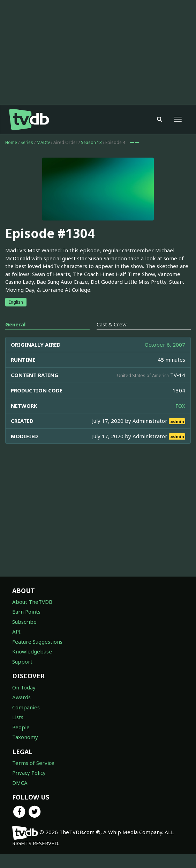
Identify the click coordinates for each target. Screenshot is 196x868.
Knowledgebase (32, 651)
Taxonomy (25, 737)
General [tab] (15, 324)
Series (27, 142)
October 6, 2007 (165, 345)
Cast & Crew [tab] (112, 324)
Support (22, 661)
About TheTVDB (32, 602)
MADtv (43, 142)
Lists (18, 717)
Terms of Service (33, 763)
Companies (26, 707)
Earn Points (26, 612)
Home (11, 142)
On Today (24, 687)
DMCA (20, 783)
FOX (180, 406)
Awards (21, 697)
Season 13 (91, 142)
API (16, 631)
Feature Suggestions (37, 642)
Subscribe (24, 622)
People (21, 727)
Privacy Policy (29, 773)
